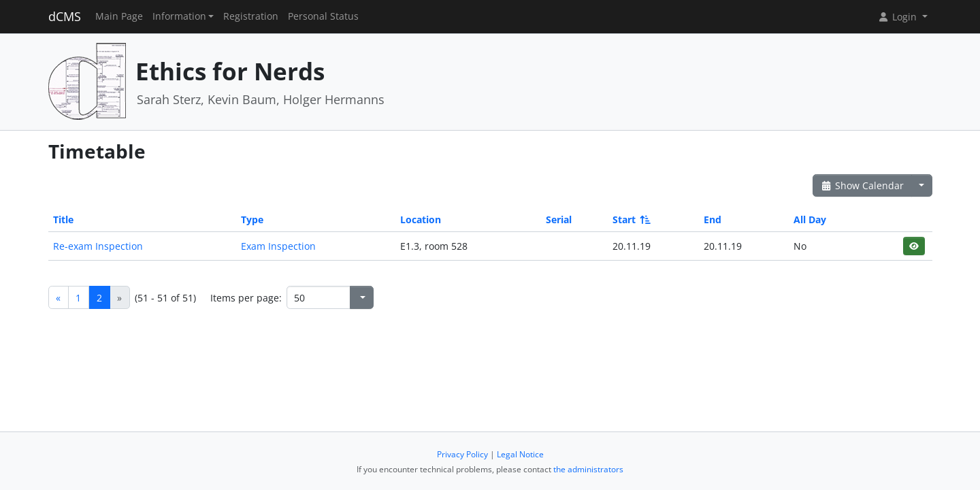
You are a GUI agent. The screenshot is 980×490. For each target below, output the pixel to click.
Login (898, 17)
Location (421, 219)
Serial (559, 219)
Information (179, 16)
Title (63, 219)
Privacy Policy (462, 454)
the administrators (588, 469)
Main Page (119, 16)
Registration (251, 16)
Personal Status (323, 16)
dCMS (65, 16)
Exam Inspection (278, 246)
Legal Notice (520, 454)
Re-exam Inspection (98, 246)
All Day (810, 219)
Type (252, 219)
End (713, 219)
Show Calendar (863, 185)
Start (631, 219)
